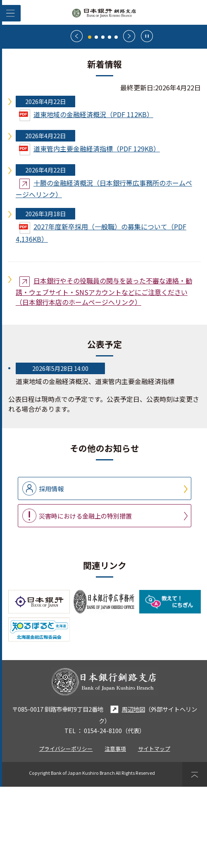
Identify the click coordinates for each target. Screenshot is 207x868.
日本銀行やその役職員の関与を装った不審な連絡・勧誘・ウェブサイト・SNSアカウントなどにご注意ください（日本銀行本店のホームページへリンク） (104, 373)
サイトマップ (154, 830)
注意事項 (115, 830)
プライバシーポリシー (66, 830)
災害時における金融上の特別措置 (85, 597)
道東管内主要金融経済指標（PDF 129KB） (89, 231)
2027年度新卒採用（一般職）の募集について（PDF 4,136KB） (101, 314)
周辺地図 (126, 791)
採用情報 (51, 570)
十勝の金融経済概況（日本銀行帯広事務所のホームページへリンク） (104, 270)
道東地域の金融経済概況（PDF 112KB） (86, 197)
